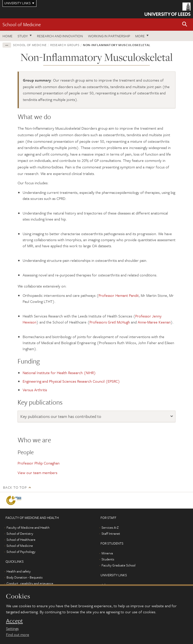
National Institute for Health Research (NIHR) (59, 373)
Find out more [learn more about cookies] (18, 634)
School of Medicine (22, 24)
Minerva (107, 553)
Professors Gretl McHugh (110, 322)
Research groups (65, 45)
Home (8, 36)
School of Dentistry (20, 533)
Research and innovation (60, 36)
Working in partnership (109, 36)
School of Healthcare (21, 540)
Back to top (15, 487)
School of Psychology (21, 552)
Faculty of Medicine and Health (28, 527)
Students (108, 559)
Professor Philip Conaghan (39, 463)
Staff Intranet (111, 533)
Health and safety (19, 571)
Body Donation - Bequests (25, 577)
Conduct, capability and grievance (30, 583)
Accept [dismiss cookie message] (14, 621)
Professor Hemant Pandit (119, 295)
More (140, 36)
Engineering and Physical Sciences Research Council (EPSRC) (71, 381)
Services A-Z (110, 527)
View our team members (37, 473)
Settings (12, 628)
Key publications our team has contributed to (61, 416)
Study (23, 36)
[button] (185, 25)
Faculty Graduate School (118, 565)
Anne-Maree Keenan (154, 322)
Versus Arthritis (35, 390)
